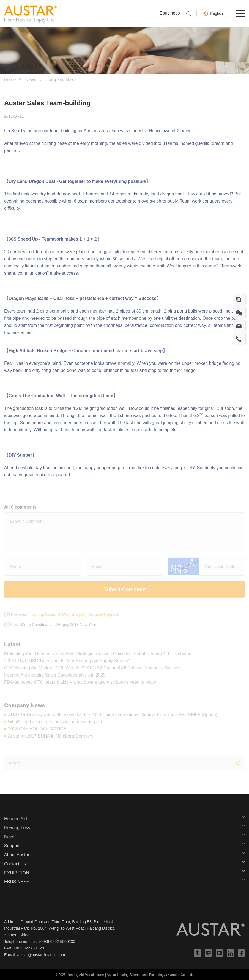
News (31, 80)
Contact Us (15, 864)
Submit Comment (124, 592)
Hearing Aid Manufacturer (85, 975)
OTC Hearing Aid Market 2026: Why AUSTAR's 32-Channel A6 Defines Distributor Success (93, 670)
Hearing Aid (16, 819)
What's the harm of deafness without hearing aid (55, 724)
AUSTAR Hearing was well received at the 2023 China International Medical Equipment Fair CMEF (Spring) (113, 717)
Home (10, 80)
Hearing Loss (17, 828)
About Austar (17, 855)
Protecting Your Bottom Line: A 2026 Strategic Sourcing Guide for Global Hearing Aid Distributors (98, 656)
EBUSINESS (17, 882)
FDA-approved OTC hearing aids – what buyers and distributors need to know (80, 684)
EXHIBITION (17, 873)
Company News (61, 80)
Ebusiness (170, 13)
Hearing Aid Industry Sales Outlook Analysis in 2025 (55, 677)
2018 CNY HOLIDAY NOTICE (37, 731)
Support (12, 846)
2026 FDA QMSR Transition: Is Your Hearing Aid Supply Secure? (67, 663)
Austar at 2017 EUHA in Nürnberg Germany (51, 738)
